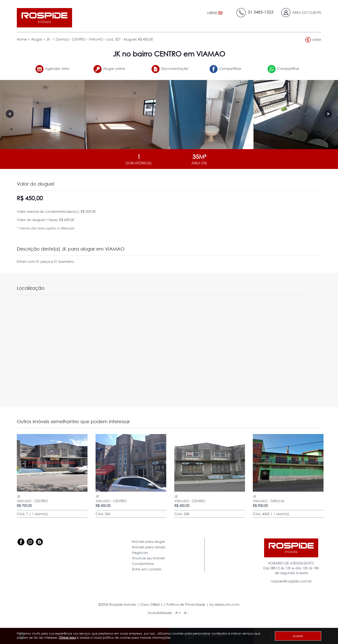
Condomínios (143, 564)
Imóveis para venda (149, 547)
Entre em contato (147, 569)
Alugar (37, 39)
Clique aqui (67, 638)
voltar (313, 40)
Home (22, 39)
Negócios (140, 552)
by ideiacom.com (224, 604)
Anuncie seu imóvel (148, 558)
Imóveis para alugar (149, 541)
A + (178, 613)
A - (186, 613)
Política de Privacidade (186, 604)
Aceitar (298, 636)
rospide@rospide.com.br (291, 581)
